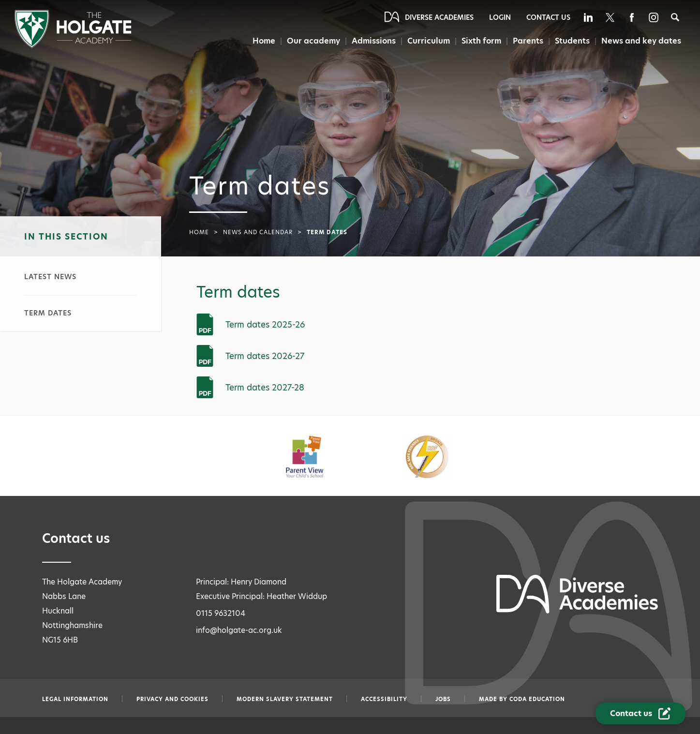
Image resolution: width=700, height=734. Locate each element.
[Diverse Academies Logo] (73, 46)
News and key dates (641, 41)
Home (263, 41)
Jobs (443, 699)
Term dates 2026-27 (265, 356)
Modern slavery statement (285, 699)
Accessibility (384, 699)
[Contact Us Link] (640, 713)
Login (500, 17)
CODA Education (537, 699)
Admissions (373, 41)
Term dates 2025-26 (265, 325)
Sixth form (480, 41)
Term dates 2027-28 (265, 388)
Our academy (313, 41)
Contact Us (548, 17)
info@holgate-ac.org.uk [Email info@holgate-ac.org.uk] (239, 630)
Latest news (50, 277)
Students (572, 41)
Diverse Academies (439, 17)
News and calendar (258, 232)
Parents (527, 41)
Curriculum (428, 41)
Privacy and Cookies (172, 699)
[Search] (675, 17)
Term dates (48, 313)
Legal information (75, 699)
